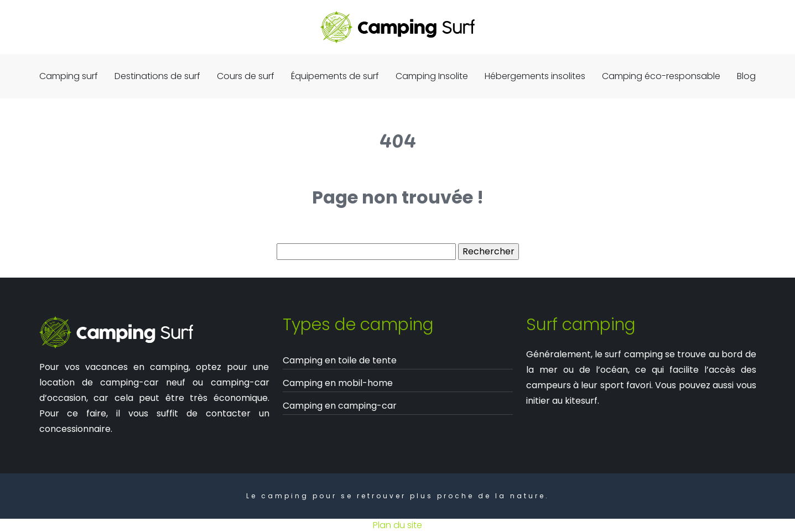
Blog (746, 76)
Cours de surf (246, 76)
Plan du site (397, 525)
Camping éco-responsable (661, 76)
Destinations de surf (157, 76)
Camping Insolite (432, 76)
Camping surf (69, 76)
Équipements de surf (335, 76)
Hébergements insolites (535, 76)
